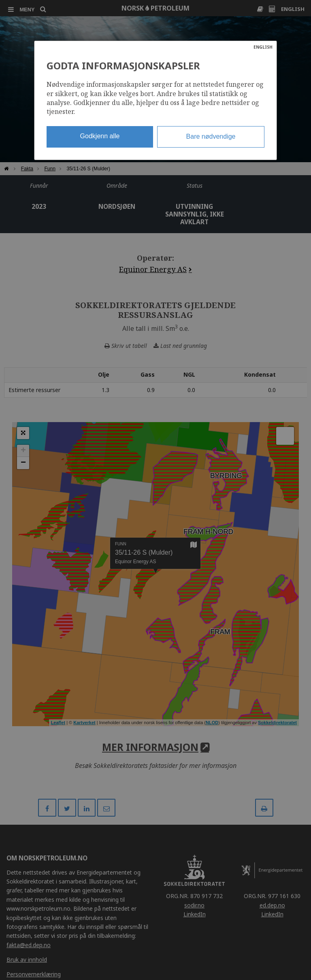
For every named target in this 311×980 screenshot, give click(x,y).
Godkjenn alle (100, 136)
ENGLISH (263, 47)
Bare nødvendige (211, 136)
